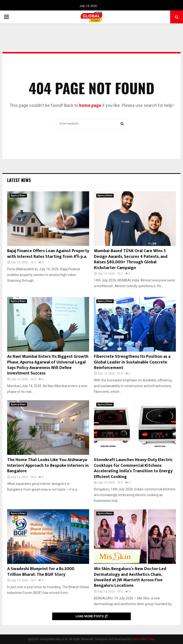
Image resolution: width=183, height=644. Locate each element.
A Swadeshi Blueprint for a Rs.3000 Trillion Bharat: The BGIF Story (41, 572)
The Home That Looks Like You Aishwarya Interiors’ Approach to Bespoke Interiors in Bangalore (48, 465)
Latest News (19, 180)
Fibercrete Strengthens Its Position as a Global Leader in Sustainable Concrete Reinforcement (132, 362)
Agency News (18, 195)
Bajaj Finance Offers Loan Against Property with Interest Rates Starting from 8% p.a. (48, 254)
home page (90, 105)
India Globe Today (144, 639)
